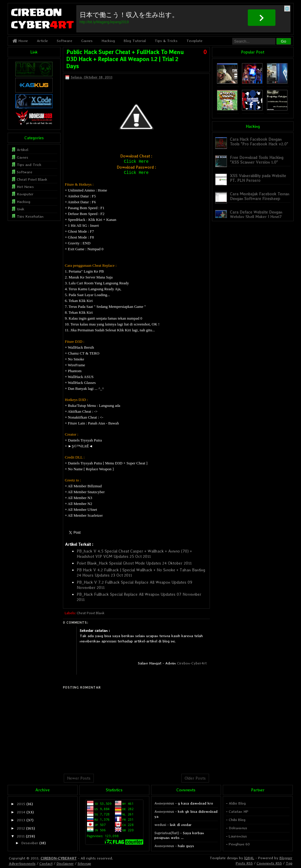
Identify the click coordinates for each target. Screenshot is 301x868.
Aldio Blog (237, 803)
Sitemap (84, 863)
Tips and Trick (29, 165)
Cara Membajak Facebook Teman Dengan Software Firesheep (260, 196)
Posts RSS (244, 863)
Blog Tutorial (135, 41)
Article (42, 41)
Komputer (25, 194)
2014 (21, 812)
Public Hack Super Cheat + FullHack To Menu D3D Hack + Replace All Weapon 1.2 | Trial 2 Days (125, 59)
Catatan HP (239, 811)
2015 (21, 804)
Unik (21, 209)
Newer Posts (79, 778)
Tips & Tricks (166, 41)
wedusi (160, 825)
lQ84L (249, 858)
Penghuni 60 (239, 844)
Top (289, 863)
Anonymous (164, 803)
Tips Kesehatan (30, 216)
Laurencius (238, 836)
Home (20, 41)
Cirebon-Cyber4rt (192, 663)
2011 (21, 836)
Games (87, 41)
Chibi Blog (237, 820)
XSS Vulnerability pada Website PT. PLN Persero (258, 178)
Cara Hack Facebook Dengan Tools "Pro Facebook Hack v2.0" (259, 141)
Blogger (286, 858)
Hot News (25, 187)
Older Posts (195, 778)
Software (65, 41)
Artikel (22, 150)
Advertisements (22, 863)
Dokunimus (238, 828)
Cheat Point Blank (91, 613)
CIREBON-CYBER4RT (59, 858)
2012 (21, 828)
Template (194, 41)
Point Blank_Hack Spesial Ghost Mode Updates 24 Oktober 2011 (134, 563)
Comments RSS (269, 863)
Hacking (108, 41)
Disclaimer (65, 863)
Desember (30, 843)
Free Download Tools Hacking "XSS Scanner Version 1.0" (257, 160)
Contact (46, 863)
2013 (21, 820)
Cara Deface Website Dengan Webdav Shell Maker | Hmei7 (256, 214)
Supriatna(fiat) (167, 833)
